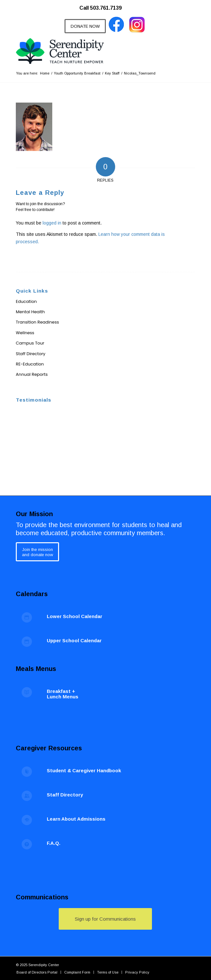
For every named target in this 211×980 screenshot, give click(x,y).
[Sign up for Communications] (105, 919)
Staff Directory (31, 354)
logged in (52, 223)
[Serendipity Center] (88, 51)
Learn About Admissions (76, 819)
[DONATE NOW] (85, 26)
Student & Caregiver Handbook (84, 770)
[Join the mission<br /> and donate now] (37, 552)
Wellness (25, 333)
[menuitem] (104, 5)
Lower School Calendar (75, 616)
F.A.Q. (54, 843)
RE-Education (30, 364)
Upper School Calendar (74, 640)
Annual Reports (32, 374)
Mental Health (30, 312)
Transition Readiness (37, 322)
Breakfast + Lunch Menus (63, 694)
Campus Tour (30, 343)
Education (26, 301)
